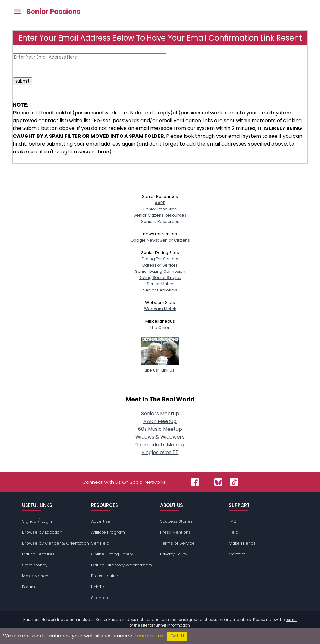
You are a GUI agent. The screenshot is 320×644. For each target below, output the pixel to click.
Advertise (101, 521)
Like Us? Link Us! (160, 367)
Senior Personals (160, 290)
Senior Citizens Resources (160, 215)
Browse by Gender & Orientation (56, 543)
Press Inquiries (106, 576)
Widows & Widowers (160, 437)
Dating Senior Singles (160, 278)
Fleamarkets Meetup (160, 445)
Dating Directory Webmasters (122, 565)
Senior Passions (54, 12)
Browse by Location (42, 532)
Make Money (35, 576)
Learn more (149, 636)
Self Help (100, 543)
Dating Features (38, 554)
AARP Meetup (160, 421)
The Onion (160, 327)
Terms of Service (177, 543)
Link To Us (101, 587)
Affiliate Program (108, 532)
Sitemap (100, 598)
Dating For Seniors (160, 259)
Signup (29, 521)
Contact (237, 554)
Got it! (177, 636)
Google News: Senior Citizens (160, 240)
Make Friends (242, 543)
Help (234, 532)
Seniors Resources (160, 221)
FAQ (233, 521)
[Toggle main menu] (17, 12)
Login (47, 521)
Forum (29, 587)
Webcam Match (160, 309)
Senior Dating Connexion (160, 271)
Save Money (35, 565)
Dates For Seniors (160, 265)
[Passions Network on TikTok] (234, 482)
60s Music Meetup (160, 429)
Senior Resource (160, 209)
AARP (160, 203)
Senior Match (160, 284)
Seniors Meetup (160, 413)
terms (291, 620)
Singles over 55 (160, 452)
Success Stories (176, 521)
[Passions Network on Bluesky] (218, 482)
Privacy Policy (174, 554)
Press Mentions (175, 532)
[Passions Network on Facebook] (195, 482)
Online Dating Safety (112, 554)
